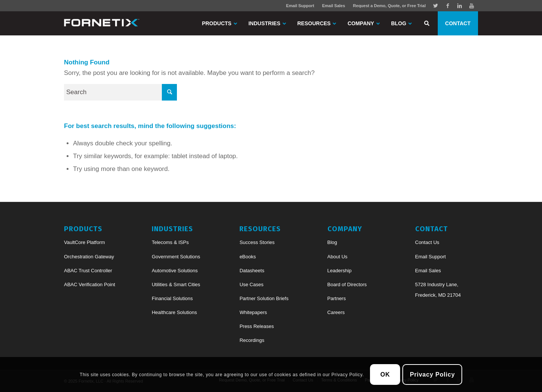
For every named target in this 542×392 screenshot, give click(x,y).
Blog (332, 242)
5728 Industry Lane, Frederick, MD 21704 (438, 290)
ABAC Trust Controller (88, 271)
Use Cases (251, 284)
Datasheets (252, 271)
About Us (337, 257)
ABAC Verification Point (90, 284)
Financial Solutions (172, 298)
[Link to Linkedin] (460, 6)
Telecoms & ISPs (170, 242)
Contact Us (427, 242)
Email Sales (334, 6)
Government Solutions (176, 257)
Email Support (300, 6)
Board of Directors (347, 284)
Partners (337, 298)
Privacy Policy (432, 374)
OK (385, 374)
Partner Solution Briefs (264, 298)
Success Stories (257, 242)
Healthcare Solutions (174, 312)
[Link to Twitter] (435, 6)
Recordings (252, 340)
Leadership (340, 271)
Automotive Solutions (175, 271)
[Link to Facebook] (448, 6)
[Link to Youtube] (472, 6)
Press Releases (257, 326)
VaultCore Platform (84, 242)
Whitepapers (253, 312)
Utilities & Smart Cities (176, 284)
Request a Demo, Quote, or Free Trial (389, 6)
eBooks (247, 257)
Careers (336, 312)
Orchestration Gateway (89, 257)
